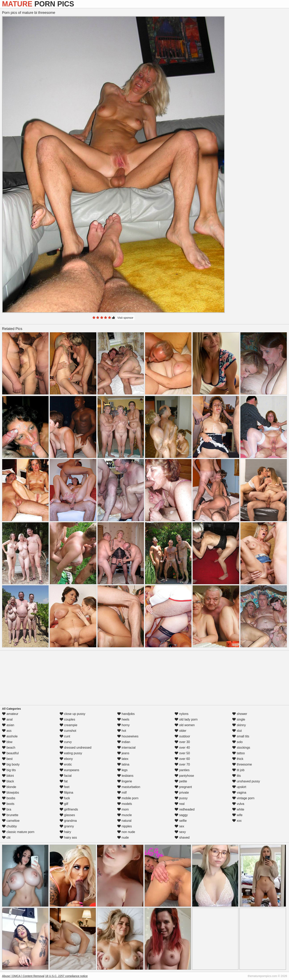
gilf (64, 804)
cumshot (68, 731)
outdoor (182, 736)
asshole (10, 736)
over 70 (182, 764)
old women (185, 725)
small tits (241, 736)
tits (237, 776)
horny (123, 725)
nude (123, 838)
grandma (68, 821)
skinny (239, 725)
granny (67, 826)
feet (65, 787)
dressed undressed (76, 748)
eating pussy (71, 753)
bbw (7, 742)
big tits (9, 770)
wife (237, 815)
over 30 (182, 742)
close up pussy (72, 714)
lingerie (125, 781)
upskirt (239, 787)
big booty (11, 764)
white (238, 809)
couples (67, 719)
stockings (241, 748)
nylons (182, 714)
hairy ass (68, 838)
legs (122, 770)
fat (64, 781)
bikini (8, 776)
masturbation (129, 787)
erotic (66, 764)
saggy (181, 815)
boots (8, 804)
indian (124, 742)
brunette (10, 815)
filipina (66, 793)
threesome (242, 764)
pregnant (183, 787)
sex (179, 826)
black (8, 781)
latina (123, 764)
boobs (9, 798)
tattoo (238, 753)
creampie (68, 725)
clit (6, 838)
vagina (239, 793)
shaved (182, 838)
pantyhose (184, 776)
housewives (128, 736)
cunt (65, 736)
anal (7, 719)
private (182, 793)
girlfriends (69, 809)
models (125, 804)
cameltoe (11, 821)
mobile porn (128, 798)
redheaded (185, 809)
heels (123, 719)
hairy (65, 832)
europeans (69, 770)
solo (237, 742)
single (239, 719)
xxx (237, 821)
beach (9, 748)
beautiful (10, 753)
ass (7, 731)
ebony (66, 759)
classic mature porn (18, 832)
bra (7, 809)
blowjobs (11, 793)
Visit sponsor (125, 318)
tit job (238, 770)
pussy (181, 798)
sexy (180, 832)
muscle (125, 815)
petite (181, 781)
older (180, 731)
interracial (126, 748)
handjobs (126, 714)
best (7, 759)
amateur (10, 714)
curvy (66, 742)
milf (122, 793)
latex (123, 759)
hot (122, 731)
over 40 (182, 748)
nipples (125, 826)
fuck (65, 798)
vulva (238, 804)
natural (124, 821)
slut (237, 731)
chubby (9, 826)
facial (66, 776)
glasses (67, 815)
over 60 (182, 759)
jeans (123, 753)
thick (238, 759)
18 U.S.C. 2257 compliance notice (66, 976)
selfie (181, 821)
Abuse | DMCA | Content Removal (23, 976)
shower (240, 714)
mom (123, 809)
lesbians (125, 776)
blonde (9, 787)
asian (8, 725)
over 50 (182, 753)
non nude (126, 832)
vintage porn (243, 798)
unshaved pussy (246, 781)
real (180, 804)
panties (182, 770)
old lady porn (186, 719)
